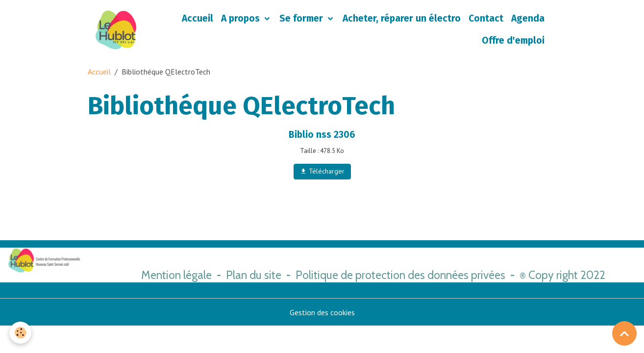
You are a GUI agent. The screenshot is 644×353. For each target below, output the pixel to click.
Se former (302, 18)
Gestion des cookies (322, 312)
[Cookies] (21, 333)
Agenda (528, 18)
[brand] (116, 30)
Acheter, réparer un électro (402, 18)
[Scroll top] (624, 333)
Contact (486, 18)
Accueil (198, 18)
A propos (242, 18)
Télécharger (322, 171)
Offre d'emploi (513, 40)
